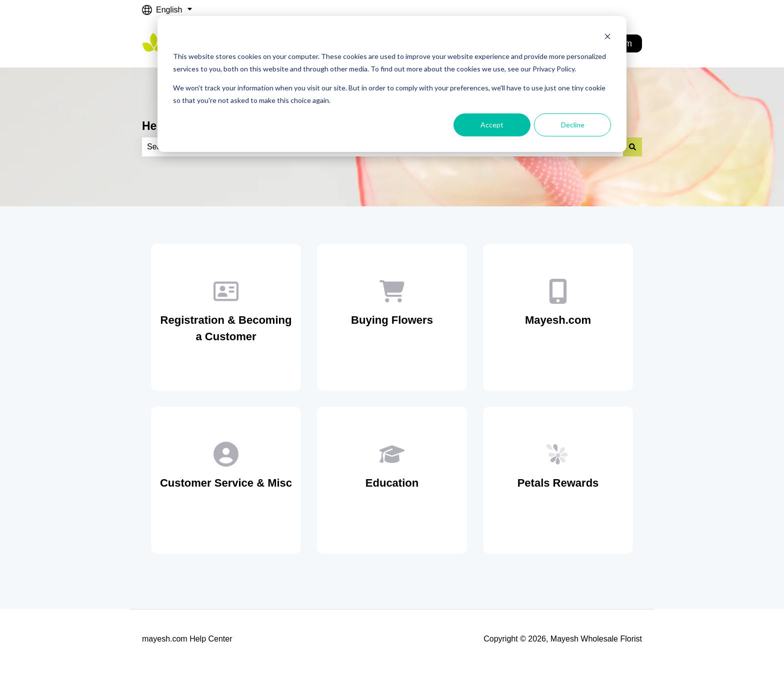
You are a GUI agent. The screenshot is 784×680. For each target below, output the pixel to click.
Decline (573, 125)
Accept (492, 125)
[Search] (632, 147)
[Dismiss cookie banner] (607, 38)
